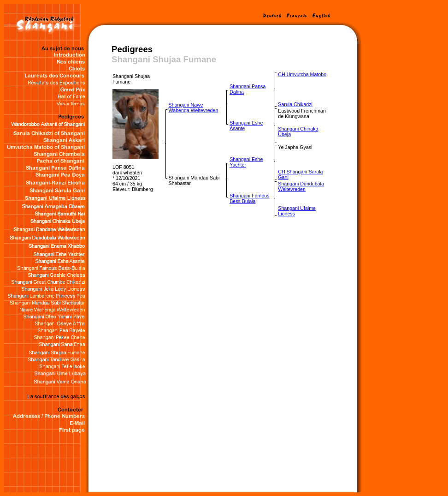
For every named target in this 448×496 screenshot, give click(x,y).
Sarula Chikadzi (295, 104)
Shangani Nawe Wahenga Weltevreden (194, 108)
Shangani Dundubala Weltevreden (301, 186)
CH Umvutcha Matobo (302, 74)
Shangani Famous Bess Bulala (250, 198)
